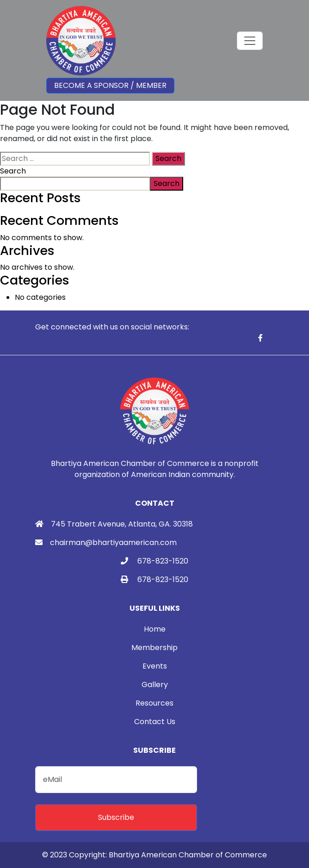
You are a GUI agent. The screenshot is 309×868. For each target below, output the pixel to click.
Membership (154, 648)
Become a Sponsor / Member (110, 85)
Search (13, 171)
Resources (154, 703)
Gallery (155, 685)
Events (155, 666)
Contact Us (155, 722)
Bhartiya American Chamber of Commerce (188, 855)
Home (155, 629)
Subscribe (116, 817)
